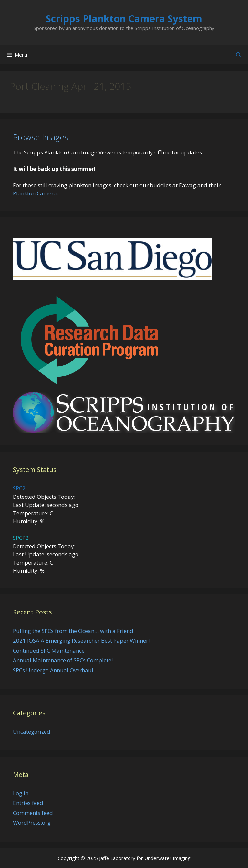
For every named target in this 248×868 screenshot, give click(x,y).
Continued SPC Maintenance (49, 650)
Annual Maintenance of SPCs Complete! (63, 660)
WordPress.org (32, 823)
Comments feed (33, 813)
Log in (21, 793)
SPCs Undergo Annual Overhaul (53, 670)
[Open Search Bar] (238, 55)
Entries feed (28, 803)
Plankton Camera (35, 193)
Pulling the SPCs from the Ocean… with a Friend (73, 631)
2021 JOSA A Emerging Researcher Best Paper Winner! (81, 640)
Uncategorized (32, 732)
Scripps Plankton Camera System (124, 19)
